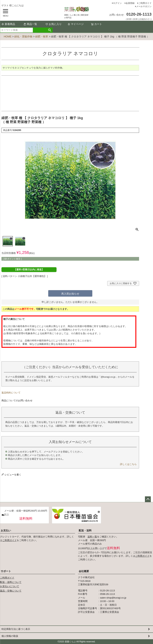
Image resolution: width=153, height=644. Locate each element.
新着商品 (8, 24)
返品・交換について (11, 591)
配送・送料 (85, 530)
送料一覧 (92, 537)
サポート (6, 571)
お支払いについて (10, 586)
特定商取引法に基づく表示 (16, 629)
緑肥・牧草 (42, 37)
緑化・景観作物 (23, 37)
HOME (8, 37)
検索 (50, 30)
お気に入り (54, 24)
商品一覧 (30, 24)
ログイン (117, 3)
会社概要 (84, 571)
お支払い (6, 530)
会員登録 (130, 3)
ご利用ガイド (145, 3)
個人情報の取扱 (10, 636)
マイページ (76, 24)
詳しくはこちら (128, 464)
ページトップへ (148, 499)
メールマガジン (144, 6)
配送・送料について (11, 582)
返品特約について (11, 393)
